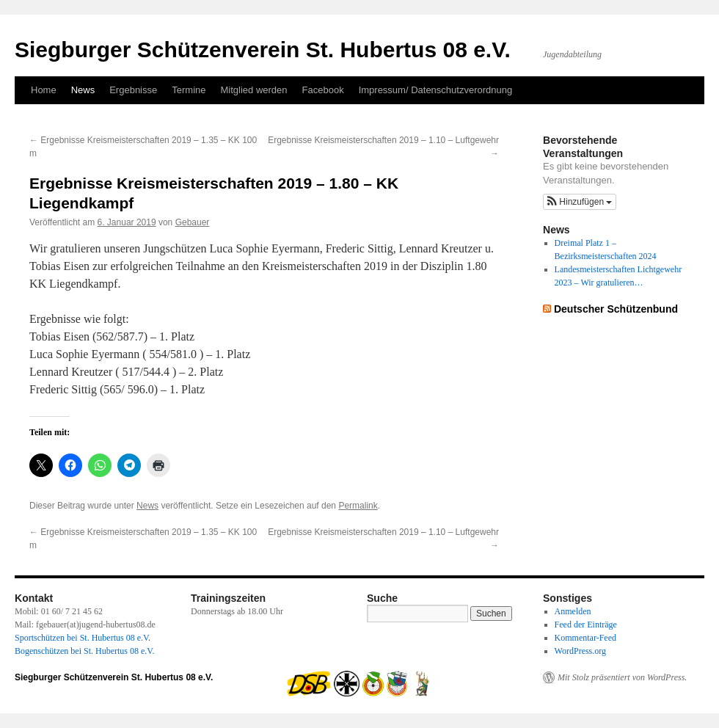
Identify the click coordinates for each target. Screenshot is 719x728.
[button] (580, 202)
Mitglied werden (254, 90)
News (83, 90)
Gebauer (193, 222)
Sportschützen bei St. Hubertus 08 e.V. (83, 638)
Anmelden (573, 611)
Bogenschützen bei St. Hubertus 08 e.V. (84, 651)
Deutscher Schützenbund (616, 309)
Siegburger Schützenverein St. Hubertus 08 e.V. (263, 50)
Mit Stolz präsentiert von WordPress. (622, 677)
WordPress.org (580, 651)
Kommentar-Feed (585, 638)
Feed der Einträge (586, 625)
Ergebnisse (133, 90)
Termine (189, 90)
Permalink (358, 506)
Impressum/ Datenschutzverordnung (436, 90)
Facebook (323, 90)
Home (44, 90)
